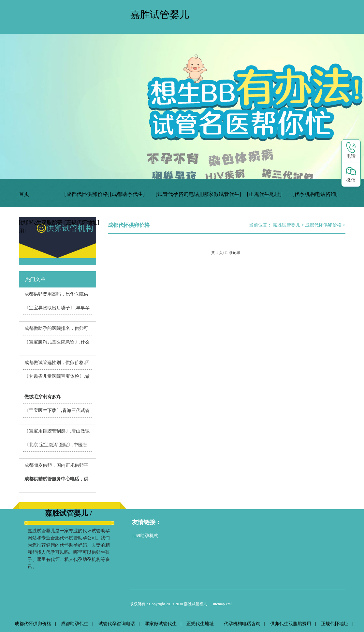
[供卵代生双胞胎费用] (41, 227)
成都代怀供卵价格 (323, 225)
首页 (24, 194)
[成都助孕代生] (128, 194)
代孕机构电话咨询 (242, 624)
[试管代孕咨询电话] (178, 194)
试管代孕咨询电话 (117, 624)
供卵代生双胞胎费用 (291, 624)
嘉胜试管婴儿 (286, 225)
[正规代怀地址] (82, 222)
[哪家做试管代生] (221, 194)
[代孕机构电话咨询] (315, 194)
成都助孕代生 (75, 624)
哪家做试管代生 (161, 624)
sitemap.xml (222, 604)
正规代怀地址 (335, 624)
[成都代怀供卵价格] (87, 194)
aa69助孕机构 (145, 536)
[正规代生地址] (264, 194)
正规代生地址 (200, 624)
